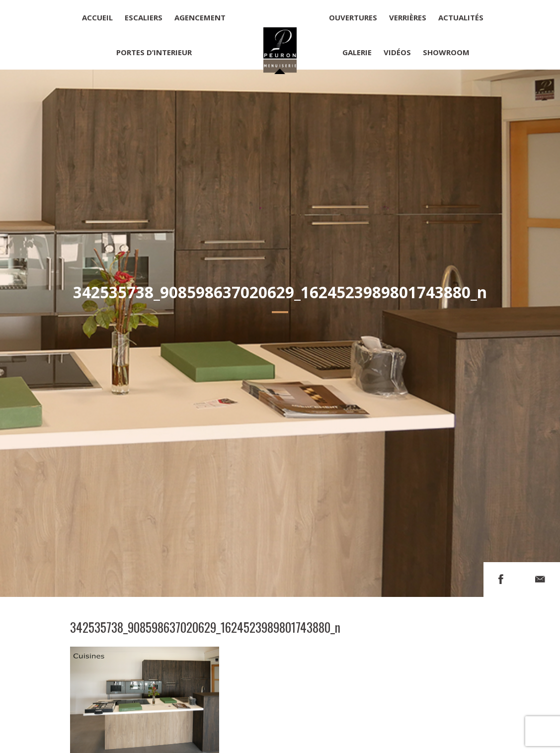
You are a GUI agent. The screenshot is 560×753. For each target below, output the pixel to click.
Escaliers (144, 17)
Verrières (408, 17)
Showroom (446, 52)
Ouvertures (353, 17)
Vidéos (397, 52)
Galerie (357, 52)
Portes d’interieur (154, 52)
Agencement (200, 17)
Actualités (461, 17)
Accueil (97, 17)
